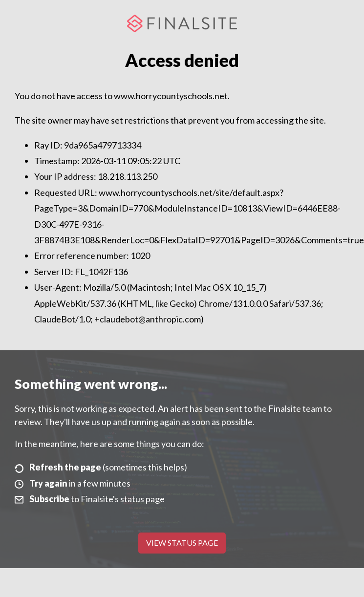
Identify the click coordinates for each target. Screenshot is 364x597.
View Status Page (182, 543)
